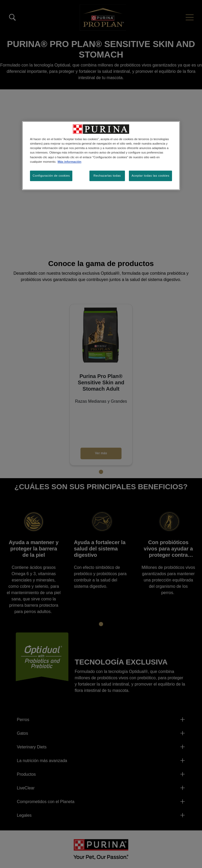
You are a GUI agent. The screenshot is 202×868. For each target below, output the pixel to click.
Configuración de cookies (51, 176)
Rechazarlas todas (107, 176)
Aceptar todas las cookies (150, 176)
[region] (101, 155)
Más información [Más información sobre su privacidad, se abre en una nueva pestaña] (69, 162)
